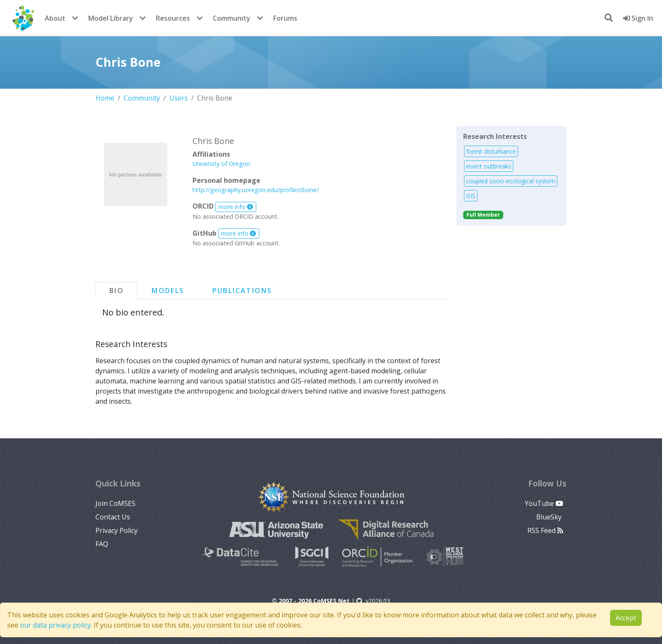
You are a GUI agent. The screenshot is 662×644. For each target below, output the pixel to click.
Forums (285, 18)
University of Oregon (221, 164)
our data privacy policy (55, 625)
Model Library (111, 18)
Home (105, 98)
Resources (173, 18)
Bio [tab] (117, 291)
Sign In (638, 18)
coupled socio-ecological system (511, 181)
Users (179, 98)
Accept (626, 618)
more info (236, 207)
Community (232, 18)
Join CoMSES (115, 503)
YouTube (544, 503)
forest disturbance (491, 151)
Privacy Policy (117, 530)
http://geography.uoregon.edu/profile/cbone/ (256, 190)
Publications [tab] (242, 291)
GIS (471, 196)
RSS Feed (545, 530)
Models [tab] (168, 291)
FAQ (102, 544)
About (55, 18)
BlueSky (550, 517)
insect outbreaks (489, 166)
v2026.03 (373, 601)
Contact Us (113, 517)
